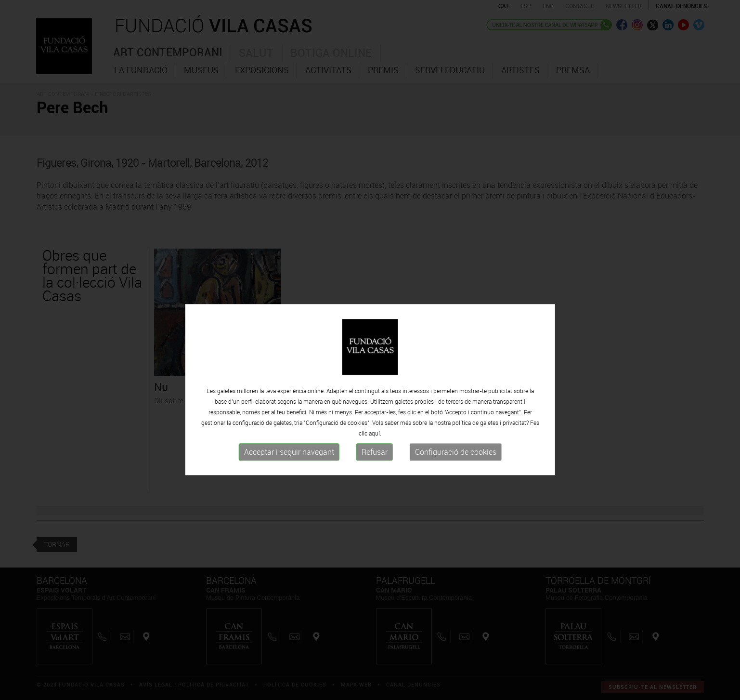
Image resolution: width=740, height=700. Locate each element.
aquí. (375, 456)
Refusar (375, 475)
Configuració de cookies (456, 475)
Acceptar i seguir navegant (289, 475)
